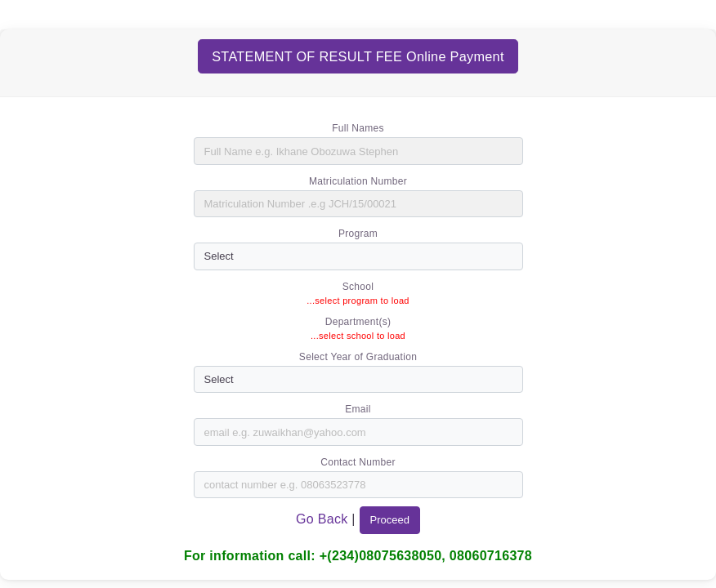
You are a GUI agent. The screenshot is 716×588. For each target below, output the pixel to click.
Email (358, 409)
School (358, 287)
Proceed (390, 520)
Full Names (358, 128)
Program (358, 234)
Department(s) (358, 322)
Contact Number (358, 462)
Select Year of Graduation (358, 357)
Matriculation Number (358, 181)
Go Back (324, 519)
